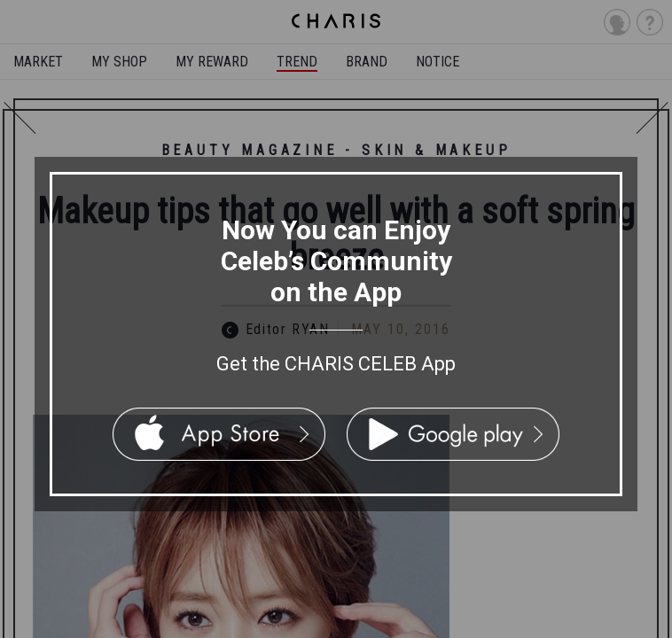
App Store (219, 434)
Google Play (453, 434)
